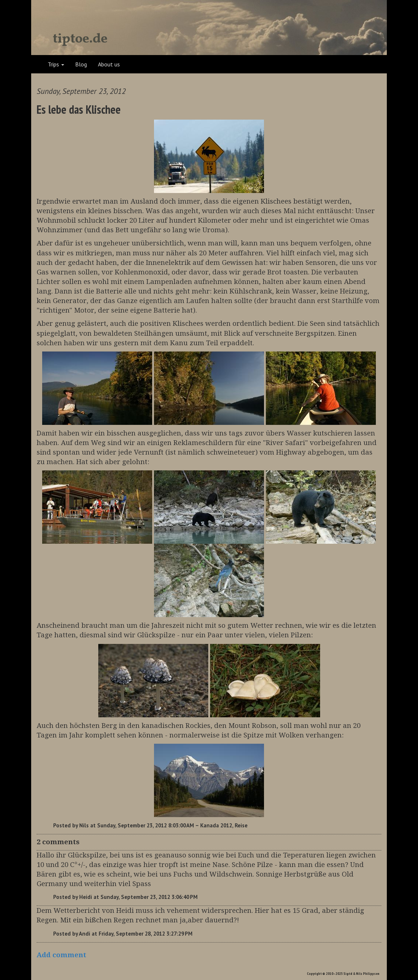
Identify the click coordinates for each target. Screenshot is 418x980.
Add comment (61, 955)
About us (109, 64)
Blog (81, 64)
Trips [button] (56, 64)
